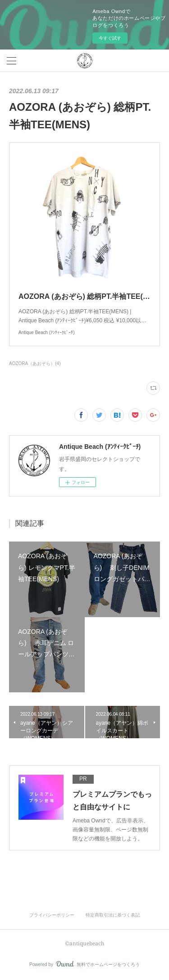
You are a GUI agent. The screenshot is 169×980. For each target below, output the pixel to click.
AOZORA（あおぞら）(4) (35, 364)
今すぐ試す (110, 38)
